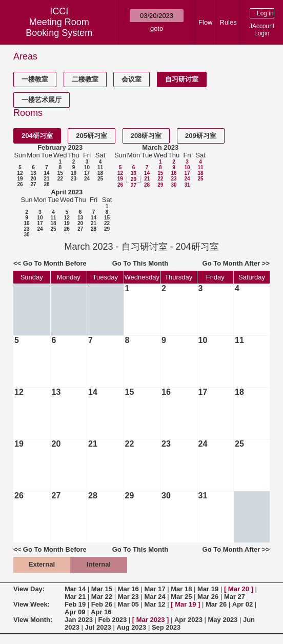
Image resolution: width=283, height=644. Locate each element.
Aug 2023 (131, 627)
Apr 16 (101, 612)
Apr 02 (242, 604)
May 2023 (223, 620)
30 (174, 185)
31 (187, 185)
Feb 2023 (113, 620)
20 (33, 179)
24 (87, 179)
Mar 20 (239, 589)
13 (33, 173)
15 (60, 173)
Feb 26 (102, 604)
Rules (228, 22)
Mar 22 (102, 597)
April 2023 (67, 192)
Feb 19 (75, 604)
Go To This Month (140, 263)
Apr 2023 (188, 620)
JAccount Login (262, 30)
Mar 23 (128, 597)
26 (20, 184)
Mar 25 (181, 597)
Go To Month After (231, 263)
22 (60, 179)
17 (87, 173)
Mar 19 (208, 589)
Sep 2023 (166, 627)
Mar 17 (155, 589)
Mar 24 (155, 597)
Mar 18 (181, 589)
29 (160, 185)
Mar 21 (75, 597)
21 (46, 179)
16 (74, 173)
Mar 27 (235, 597)
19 (20, 179)
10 (87, 167)
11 (100, 167)
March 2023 (160, 147)
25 (100, 179)
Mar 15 (102, 589)
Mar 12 (155, 604)
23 (74, 179)
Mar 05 (128, 604)
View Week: (32, 604)
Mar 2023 (151, 620)
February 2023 (60, 147)
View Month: (33, 620)
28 (46, 184)
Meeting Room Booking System (59, 27)
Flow (205, 22)
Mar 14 (75, 589)
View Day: (29, 589)
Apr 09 (75, 612)
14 (46, 173)
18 (100, 173)
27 (33, 184)
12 (20, 173)
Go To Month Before (55, 263)
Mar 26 (208, 597)
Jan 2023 (79, 620)
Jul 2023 (98, 627)
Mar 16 (128, 589)
